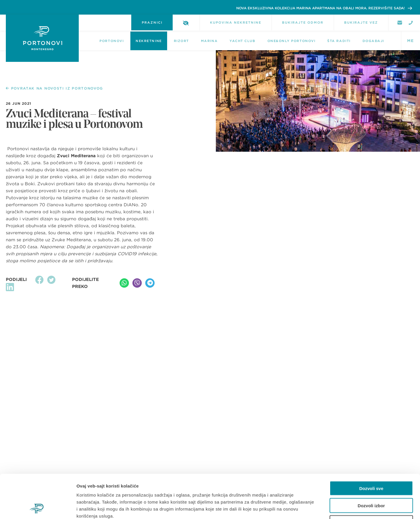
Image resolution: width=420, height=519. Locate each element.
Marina (209, 41)
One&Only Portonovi (292, 41)
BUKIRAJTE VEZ (361, 22)
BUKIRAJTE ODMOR (303, 22)
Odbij (371, 482)
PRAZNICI (152, 22)
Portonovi (112, 41)
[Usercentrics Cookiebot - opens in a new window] (38, 508)
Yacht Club (242, 41)
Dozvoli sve (371, 447)
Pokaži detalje (310, 507)
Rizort (181, 41)
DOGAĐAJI (373, 41)
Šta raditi (339, 41)
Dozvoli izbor (371, 465)
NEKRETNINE (149, 41)
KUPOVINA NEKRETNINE (236, 22)
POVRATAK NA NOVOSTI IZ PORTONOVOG (54, 88)
